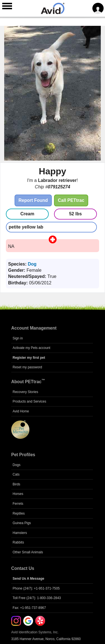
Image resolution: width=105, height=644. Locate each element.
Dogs (17, 465)
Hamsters (20, 533)
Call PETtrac (71, 200)
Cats (16, 474)
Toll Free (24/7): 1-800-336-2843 (37, 598)
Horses (18, 494)
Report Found (33, 200)
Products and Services (29, 401)
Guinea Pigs (22, 523)
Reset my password (27, 367)
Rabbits (18, 542)
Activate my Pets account (32, 348)
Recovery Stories (25, 392)
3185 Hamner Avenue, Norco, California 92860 (46, 639)
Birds (16, 484)
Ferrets (18, 504)
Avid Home (21, 411)
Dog (32, 264)
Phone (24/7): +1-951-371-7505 (36, 588)
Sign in (18, 338)
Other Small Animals (28, 552)
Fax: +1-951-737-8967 (29, 608)
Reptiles (19, 513)
